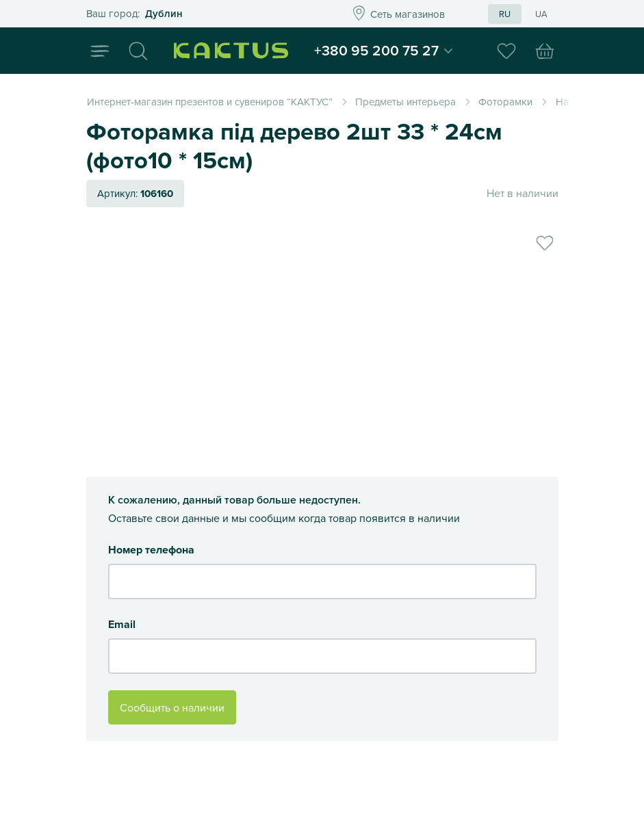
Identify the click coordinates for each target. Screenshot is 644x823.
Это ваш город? (198, 14)
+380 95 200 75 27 (382, 51)
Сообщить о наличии (172, 707)
